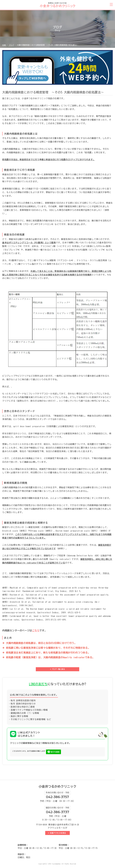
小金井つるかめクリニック (57, 787)
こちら (36, 630)
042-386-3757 (57, 797)
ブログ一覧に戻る (58, 669)
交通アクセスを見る (58, 833)
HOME (4, 45)
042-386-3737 (58, 812)
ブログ (11, 45)
